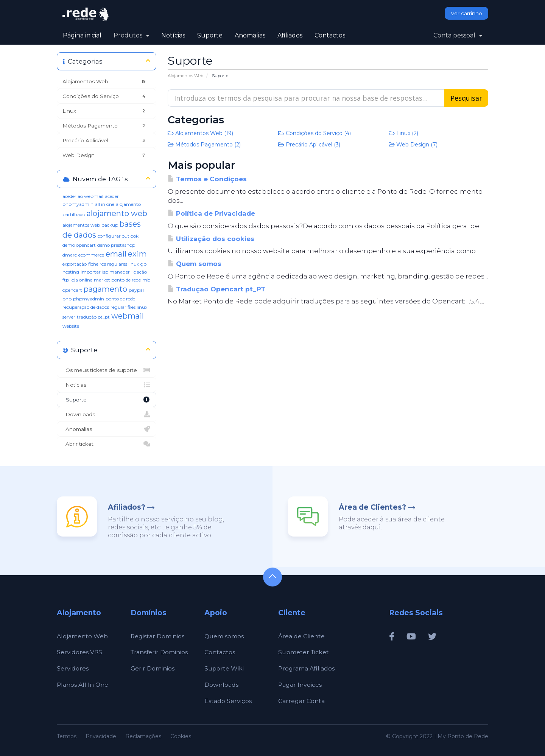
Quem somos (195, 264)
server (69, 317)
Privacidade (101, 736)
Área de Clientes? (372, 507)
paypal (136, 290)
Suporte (210, 35)
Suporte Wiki (224, 668)
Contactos (330, 35)
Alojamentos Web (185, 76)
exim (137, 254)
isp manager (116, 272)
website (71, 326)
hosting (71, 272)
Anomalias (250, 35)
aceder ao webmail (83, 196)
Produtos (131, 35)
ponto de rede (120, 299)
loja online (81, 280)
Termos (67, 736)
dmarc (70, 255)
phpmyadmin (89, 299)
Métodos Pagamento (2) (204, 145)
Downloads (107, 414)
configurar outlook (118, 236)
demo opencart (79, 245)
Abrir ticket (107, 444)
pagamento (105, 289)
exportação (75, 264)
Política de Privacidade (211, 213)
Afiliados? (127, 507)
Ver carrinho (466, 13)
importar (91, 272)
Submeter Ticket (304, 652)
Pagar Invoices (300, 685)
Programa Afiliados (307, 668)
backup (110, 225)
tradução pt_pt (93, 317)
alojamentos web (81, 225)
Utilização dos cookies (211, 239)
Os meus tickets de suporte (107, 370)
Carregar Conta (301, 701)
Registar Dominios (158, 636)
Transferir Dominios (160, 652)
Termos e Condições (207, 179)
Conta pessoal (458, 35)
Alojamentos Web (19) (200, 133)
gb (143, 264)
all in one (105, 204)
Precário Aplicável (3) (309, 145)
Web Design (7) (413, 145)
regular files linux (129, 307)
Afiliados (290, 35)
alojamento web (117, 213)
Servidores (73, 668)
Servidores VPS (80, 652)
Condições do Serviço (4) (315, 133)
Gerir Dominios (153, 668)
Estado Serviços (228, 701)
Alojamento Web (82, 636)
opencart (72, 290)
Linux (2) (403, 133)
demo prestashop (116, 245)
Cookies (181, 736)
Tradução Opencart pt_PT (216, 289)
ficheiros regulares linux (114, 264)
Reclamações (143, 736)
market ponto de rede (117, 280)
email (116, 254)
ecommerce (91, 255)
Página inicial (82, 35)
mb (146, 280)
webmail (128, 316)
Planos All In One (83, 685)
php (67, 299)
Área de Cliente (301, 636)
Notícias (173, 35)
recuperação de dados (86, 307)
